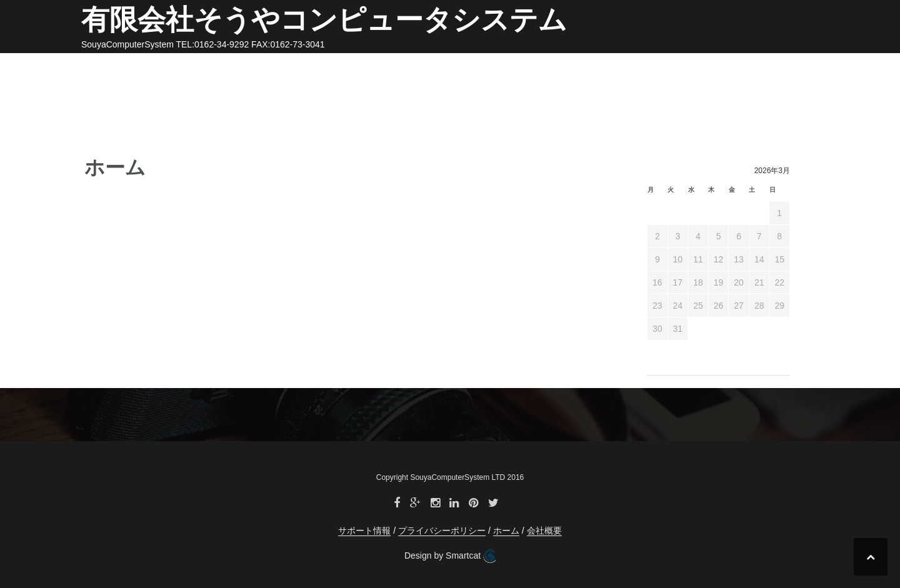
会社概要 (567, 67)
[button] (798, 70)
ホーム (516, 67)
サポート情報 (632, 67)
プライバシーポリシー (728, 67)
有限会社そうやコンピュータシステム (324, 20)
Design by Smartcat (450, 556)
